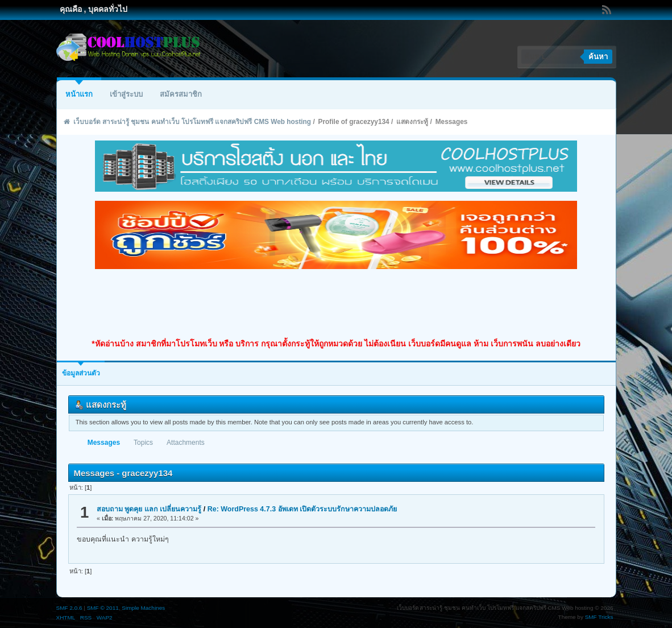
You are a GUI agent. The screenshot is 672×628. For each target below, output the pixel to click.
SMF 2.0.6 (69, 608)
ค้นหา (598, 57)
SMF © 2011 (103, 608)
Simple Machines (143, 608)
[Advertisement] (336, 304)
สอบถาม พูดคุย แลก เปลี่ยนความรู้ (149, 509)
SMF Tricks (599, 617)
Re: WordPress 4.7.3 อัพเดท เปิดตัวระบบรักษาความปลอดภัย (302, 509)
